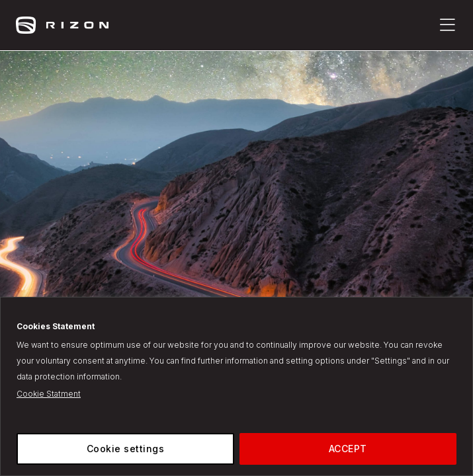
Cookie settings (126, 449)
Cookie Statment (49, 394)
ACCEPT (348, 449)
